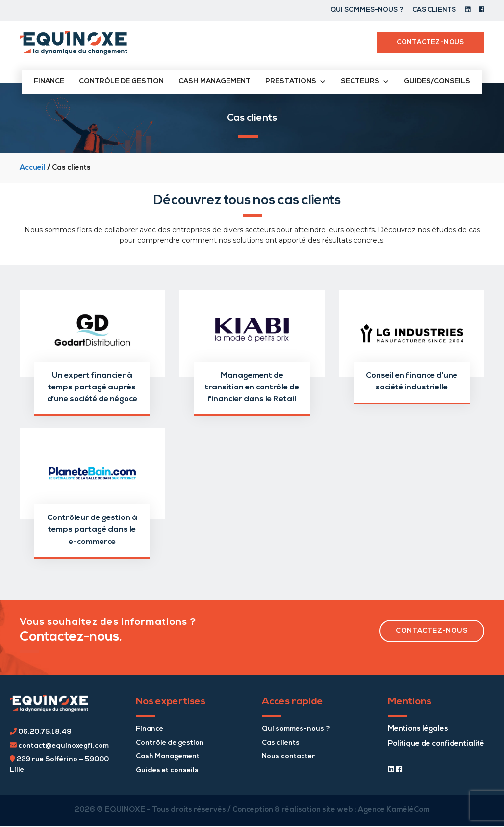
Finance (49, 82)
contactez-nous (432, 631)
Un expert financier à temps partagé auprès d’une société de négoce (92, 388)
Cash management (214, 82)
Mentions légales (418, 729)
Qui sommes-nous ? (367, 10)
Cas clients (434, 10)
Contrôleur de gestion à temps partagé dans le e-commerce (92, 530)
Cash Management (168, 757)
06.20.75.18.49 (41, 732)
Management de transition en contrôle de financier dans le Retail (252, 388)
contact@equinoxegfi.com (59, 746)
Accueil (33, 168)
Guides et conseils (167, 770)
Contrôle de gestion (121, 82)
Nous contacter (289, 757)
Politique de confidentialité (436, 744)
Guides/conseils (437, 82)
